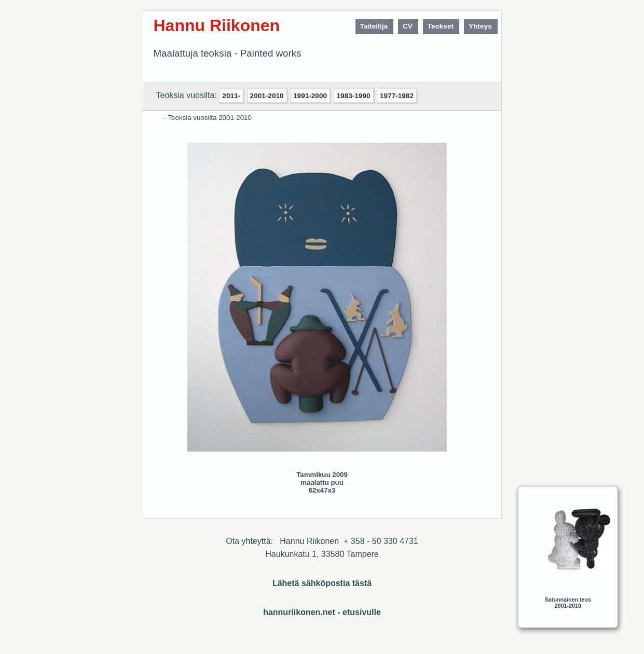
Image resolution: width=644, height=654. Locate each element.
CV (408, 26)
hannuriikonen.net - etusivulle (322, 612)
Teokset (441, 26)
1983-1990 (354, 96)
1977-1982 (397, 96)
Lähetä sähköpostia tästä (322, 583)
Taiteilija (374, 26)
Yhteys (480, 26)
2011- (231, 96)
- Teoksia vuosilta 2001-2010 (208, 118)
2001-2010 (267, 96)
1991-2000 (310, 96)
